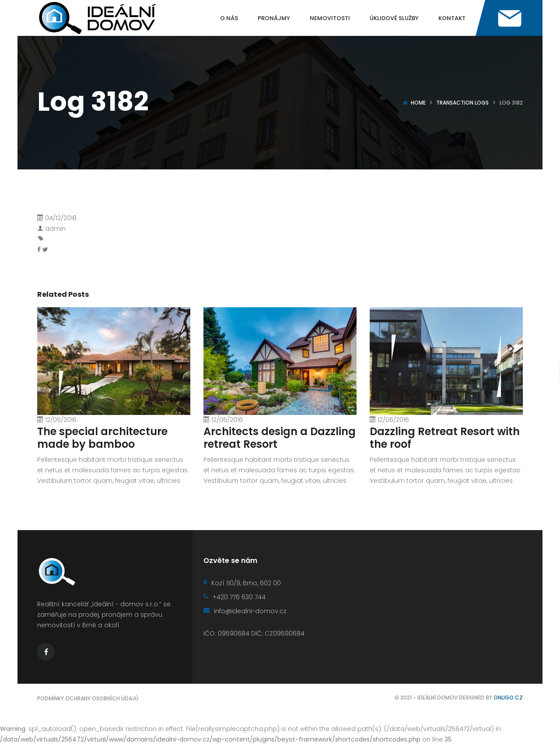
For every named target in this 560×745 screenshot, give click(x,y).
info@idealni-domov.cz (245, 611)
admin (55, 228)
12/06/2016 (61, 420)
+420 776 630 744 (234, 597)
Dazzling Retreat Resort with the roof (445, 438)
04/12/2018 (61, 218)
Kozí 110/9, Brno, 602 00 (242, 583)
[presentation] (381, 348)
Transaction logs (462, 103)
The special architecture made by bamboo (102, 438)
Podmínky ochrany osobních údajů (88, 698)
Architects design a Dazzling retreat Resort (280, 438)
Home (418, 103)
